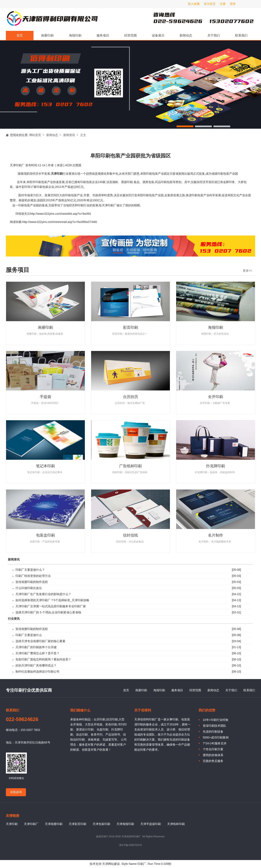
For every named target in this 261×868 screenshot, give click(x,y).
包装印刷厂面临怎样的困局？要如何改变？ (43, 659)
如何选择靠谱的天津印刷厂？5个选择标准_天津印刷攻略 (52, 600)
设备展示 (158, 35)
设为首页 (210, 4)
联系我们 (241, 35)
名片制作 (216, 535)
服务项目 (103, 35)
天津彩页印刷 (78, 824)
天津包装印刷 (101, 824)
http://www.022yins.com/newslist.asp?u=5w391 (61, 214)
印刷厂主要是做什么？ (30, 570)
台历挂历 (130, 397)
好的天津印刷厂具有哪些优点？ (36, 665)
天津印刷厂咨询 (196, 19)
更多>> (247, 271)
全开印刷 (216, 397)
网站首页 (35, 135)
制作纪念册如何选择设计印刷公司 (37, 672)
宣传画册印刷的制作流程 (32, 582)
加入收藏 (194, 4)
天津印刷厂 (52, 19)
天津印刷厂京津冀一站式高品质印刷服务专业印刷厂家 (51, 606)
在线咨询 (16, 792)
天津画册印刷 (54, 824)
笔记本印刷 (45, 466)
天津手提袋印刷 (151, 824)
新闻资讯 (69, 135)
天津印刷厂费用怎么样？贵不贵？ (37, 653)
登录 (233, 4)
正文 (83, 135)
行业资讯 (14, 619)
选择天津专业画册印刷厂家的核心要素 (40, 641)
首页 (20, 35)
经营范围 (130, 35)
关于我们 (214, 35)
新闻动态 (186, 35)
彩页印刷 (130, 327)
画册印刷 (47, 35)
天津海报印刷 (125, 824)
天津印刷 (12, 824)
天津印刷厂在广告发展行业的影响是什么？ (43, 594)
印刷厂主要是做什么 (29, 635)
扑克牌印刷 (216, 466)
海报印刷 (75, 35)
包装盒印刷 (45, 535)
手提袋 (45, 397)
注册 (223, 4)
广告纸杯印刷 (130, 466)
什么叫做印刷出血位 (29, 588)
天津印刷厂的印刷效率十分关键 (36, 647)
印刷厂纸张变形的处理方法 (33, 576)
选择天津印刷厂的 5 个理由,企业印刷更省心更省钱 (48, 612)
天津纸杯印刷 (176, 824)
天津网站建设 (111, 864)
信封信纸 (130, 535)
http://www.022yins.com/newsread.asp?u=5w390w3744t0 (60, 222)
